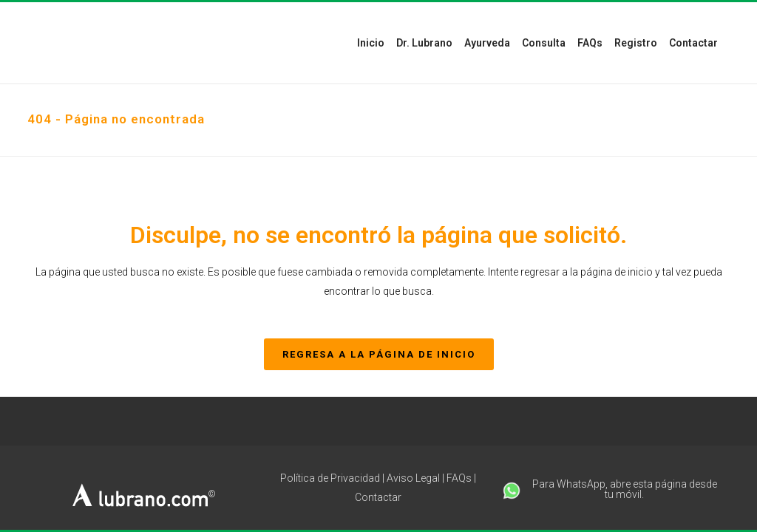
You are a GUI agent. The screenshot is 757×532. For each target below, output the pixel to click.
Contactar (378, 497)
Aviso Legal (413, 478)
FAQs (459, 478)
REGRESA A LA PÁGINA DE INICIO (379, 354)
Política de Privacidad (330, 478)
